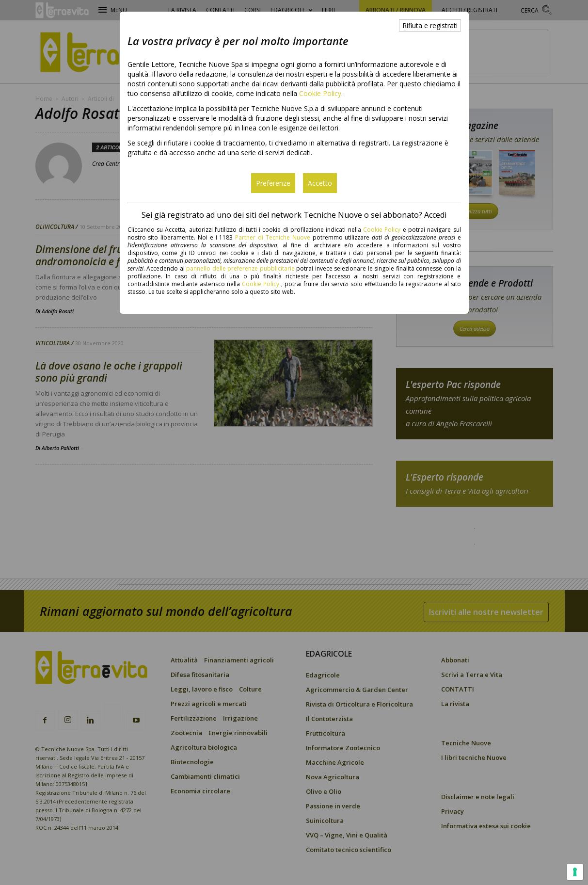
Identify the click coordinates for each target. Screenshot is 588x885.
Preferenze (273, 183)
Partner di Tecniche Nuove (274, 237)
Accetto (320, 183)
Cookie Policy (320, 93)
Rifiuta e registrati (430, 25)
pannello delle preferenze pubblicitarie (240, 268)
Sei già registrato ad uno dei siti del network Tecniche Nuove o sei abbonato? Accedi (294, 215)
